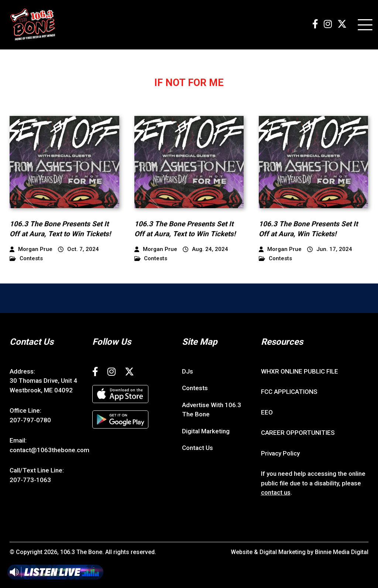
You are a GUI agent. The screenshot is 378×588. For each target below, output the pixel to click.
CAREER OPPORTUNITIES (298, 433)
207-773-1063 (30, 480)
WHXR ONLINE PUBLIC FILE (300, 371)
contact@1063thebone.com (49, 450)
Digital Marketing (206, 431)
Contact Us (197, 448)
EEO (267, 412)
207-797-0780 (30, 420)
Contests (26, 259)
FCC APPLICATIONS (289, 392)
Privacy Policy (280, 453)
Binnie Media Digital (342, 552)
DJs (188, 371)
